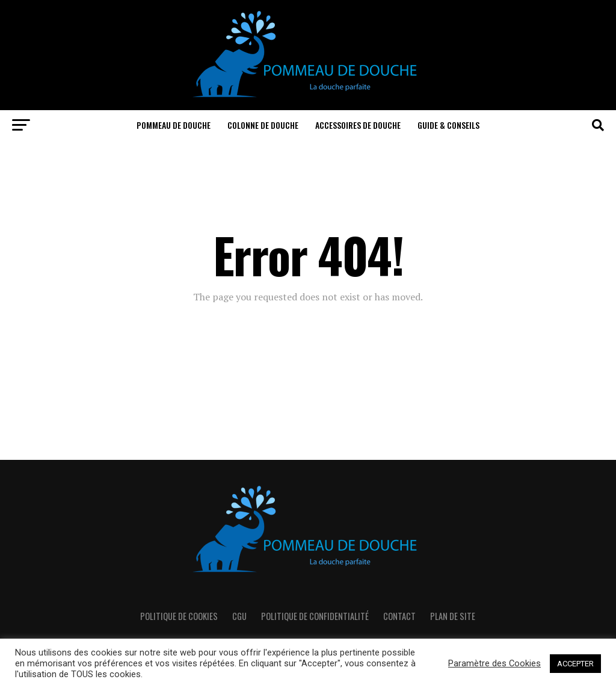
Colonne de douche (263, 125)
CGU (239, 616)
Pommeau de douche (174, 125)
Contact (399, 616)
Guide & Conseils (448, 125)
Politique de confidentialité (315, 616)
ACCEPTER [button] (575, 664)
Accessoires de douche (358, 125)
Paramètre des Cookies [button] (494, 663)
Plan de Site (453, 616)
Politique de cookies (179, 616)
